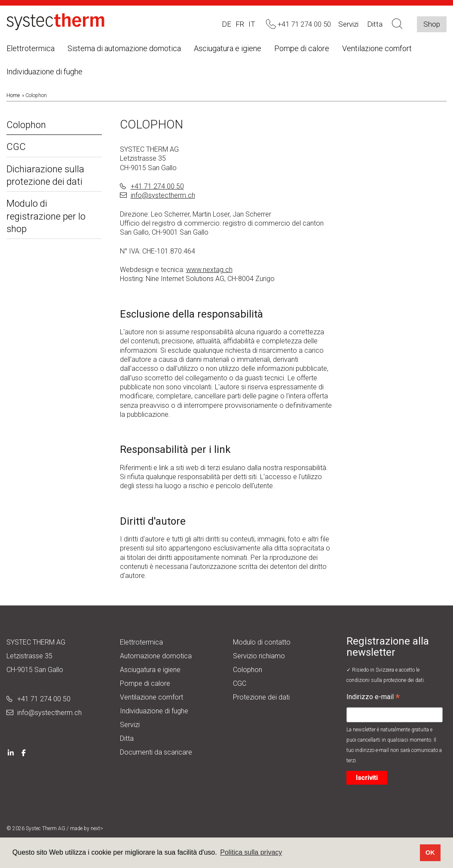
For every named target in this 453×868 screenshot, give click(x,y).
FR (240, 24)
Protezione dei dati (261, 697)
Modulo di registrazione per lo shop (46, 216)
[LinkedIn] (11, 752)
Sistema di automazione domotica (124, 48)
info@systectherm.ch (163, 195)
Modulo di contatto (262, 642)
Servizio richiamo (259, 656)
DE (226, 24)
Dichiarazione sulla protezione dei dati (45, 175)
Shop (432, 24)
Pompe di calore (302, 48)
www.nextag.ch (209, 270)
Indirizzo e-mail (373, 698)
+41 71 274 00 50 (157, 186)
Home (13, 95)
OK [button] (430, 853)
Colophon (26, 125)
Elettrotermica (31, 48)
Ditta (127, 738)
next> (97, 828)
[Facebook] (24, 752)
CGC (16, 147)
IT (252, 24)
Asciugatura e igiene (228, 48)
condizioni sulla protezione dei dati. (386, 680)
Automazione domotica (156, 656)
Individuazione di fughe (44, 72)
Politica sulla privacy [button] (251, 852)
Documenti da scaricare (156, 752)
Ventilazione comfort (377, 48)
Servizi (348, 24)
